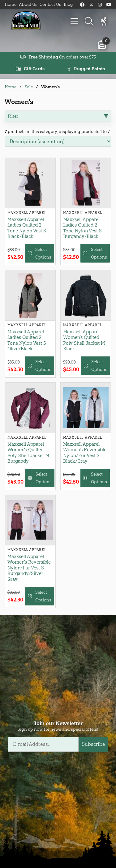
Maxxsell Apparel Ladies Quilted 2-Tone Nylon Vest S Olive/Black (27, 340)
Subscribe (94, 744)
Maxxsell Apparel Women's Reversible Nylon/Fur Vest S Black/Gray (85, 453)
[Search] (89, 22)
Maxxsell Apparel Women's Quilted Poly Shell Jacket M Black (84, 340)
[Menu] (74, 22)
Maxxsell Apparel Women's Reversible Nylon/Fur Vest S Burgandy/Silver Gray (29, 568)
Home (11, 4)
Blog (68, 4)
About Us (28, 4)
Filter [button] (58, 116)
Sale (29, 87)
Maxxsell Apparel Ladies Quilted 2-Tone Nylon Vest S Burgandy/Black (82, 228)
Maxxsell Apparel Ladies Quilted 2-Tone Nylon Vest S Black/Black (27, 228)
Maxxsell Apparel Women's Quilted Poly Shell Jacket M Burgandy (28, 453)
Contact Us (50, 4)
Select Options (39, 253)
